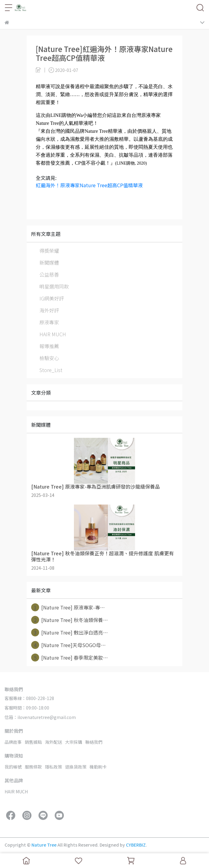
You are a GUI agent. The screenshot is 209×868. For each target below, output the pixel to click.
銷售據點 (33, 742)
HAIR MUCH (53, 334)
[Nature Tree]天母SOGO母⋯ (68, 645)
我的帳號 (13, 767)
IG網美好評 (52, 298)
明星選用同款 (54, 286)
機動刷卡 (98, 767)
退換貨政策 (76, 767)
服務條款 (33, 767)
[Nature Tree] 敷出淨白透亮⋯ (70, 632)
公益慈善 (49, 274)
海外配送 (53, 742)
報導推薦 (49, 346)
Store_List (51, 370)
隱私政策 (53, 767)
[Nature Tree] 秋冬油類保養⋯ (70, 620)
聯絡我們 (94, 742)
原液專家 (49, 322)
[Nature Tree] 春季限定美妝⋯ (70, 658)
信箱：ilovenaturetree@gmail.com (40, 717)
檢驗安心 (49, 358)
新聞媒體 (49, 263)
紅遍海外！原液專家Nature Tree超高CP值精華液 (89, 185)
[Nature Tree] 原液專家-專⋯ (68, 607)
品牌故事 (13, 742)
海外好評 (49, 310)
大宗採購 (74, 742)
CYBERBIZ (136, 845)
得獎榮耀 (49, 251)
